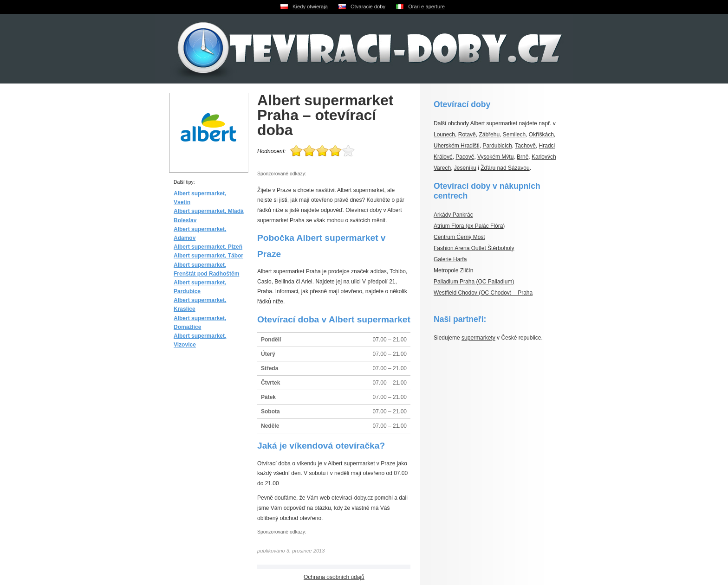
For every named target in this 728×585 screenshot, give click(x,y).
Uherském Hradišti (457, 146)
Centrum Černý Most (459, 237)
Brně (523, 157)
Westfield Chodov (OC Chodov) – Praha (483, 293)
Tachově (525, 146)
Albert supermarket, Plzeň (208, 247)
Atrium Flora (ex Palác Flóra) (469, 226)
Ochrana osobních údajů (334, 577)
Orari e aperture (426, 6)
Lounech (444, 135)
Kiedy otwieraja (310, 6)
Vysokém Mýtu (495, 157)
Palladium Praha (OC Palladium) (474, 282)
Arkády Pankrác (453, 215)
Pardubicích (497, 146)
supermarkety (478, 338)
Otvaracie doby (368, 6)
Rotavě (467, 135)
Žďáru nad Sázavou (505, 168)
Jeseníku (465, 168)
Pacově (465, 157)
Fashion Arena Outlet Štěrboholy (474, 248)
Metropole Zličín (453, 270)
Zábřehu (489, 135)
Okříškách (541, 135)
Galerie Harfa (450, 259)
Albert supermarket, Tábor (208, 256)
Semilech (514, 135)
